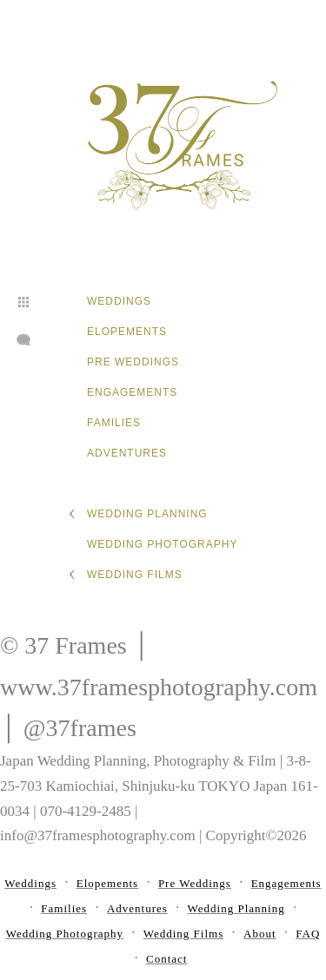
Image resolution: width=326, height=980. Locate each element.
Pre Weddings (133, 362)
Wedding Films (135, 575)
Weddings (119, 301)
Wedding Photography (162, 544)
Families (114, 423)
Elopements (127, 332)
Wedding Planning (147, 514)
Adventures (127, 453)
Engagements (132, 392)
